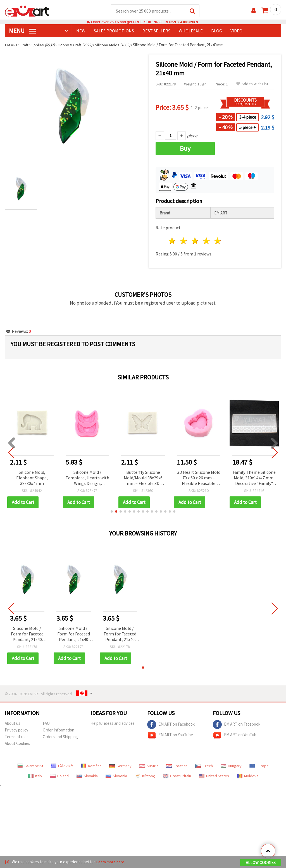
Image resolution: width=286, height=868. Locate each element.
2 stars (184, 241)
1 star (172, 241)
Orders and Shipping (60, 737)
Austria (149, 766)
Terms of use (16, 737)
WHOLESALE (191, 31)
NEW (81, 31)
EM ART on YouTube (170, 735)
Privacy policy (16, 730)
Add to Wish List (252, 84)
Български (30, 766)
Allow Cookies (261, 863)
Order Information (59, 730)
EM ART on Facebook (171, 725)
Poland (59, 776)
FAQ (46, 724)
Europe (259, 766)
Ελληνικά (62, 766)
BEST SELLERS (156, 31)
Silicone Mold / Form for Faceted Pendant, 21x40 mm (27, 634)
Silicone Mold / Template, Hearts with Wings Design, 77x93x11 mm (87, 478)
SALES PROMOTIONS (114, 31)
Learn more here (111, 862)
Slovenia (116, 776)
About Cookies (17, 744)
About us (13, 724)
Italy (35, 776)
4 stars (207, 241)
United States (214, 776)
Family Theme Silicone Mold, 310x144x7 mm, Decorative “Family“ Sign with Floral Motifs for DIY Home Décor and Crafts (254, 478)
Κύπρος (145, 776)
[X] (7, 862)
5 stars (218, 241)
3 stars (195, 241)
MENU (22, 31)
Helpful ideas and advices (113, 724)
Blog (217, 31)
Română (91, 766)
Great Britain (177, 776)
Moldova (248, 776)
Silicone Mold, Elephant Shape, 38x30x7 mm (32, 478)
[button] (112, 512)
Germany (120, 766)
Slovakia (87, 776)
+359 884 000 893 (182, 22)
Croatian (177, 766)
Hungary (231, 766)
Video (236, 31)
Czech (204, 766)
